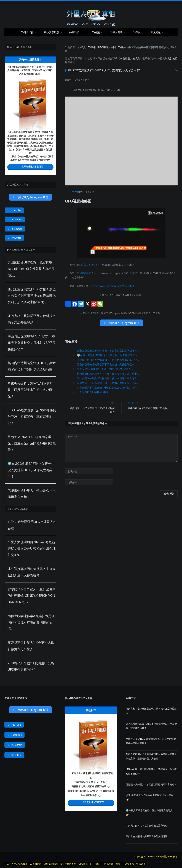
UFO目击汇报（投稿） (90, 864)
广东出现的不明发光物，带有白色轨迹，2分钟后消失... (107, 388)
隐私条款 (129, 864)
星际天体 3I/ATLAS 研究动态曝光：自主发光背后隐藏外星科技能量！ (32, 443)
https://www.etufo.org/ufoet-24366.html (112, 286)
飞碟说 (137, 32)
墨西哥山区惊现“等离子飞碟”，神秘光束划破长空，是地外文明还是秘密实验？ (32, 343)
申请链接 (141, 864)
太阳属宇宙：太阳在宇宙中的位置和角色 (147, 826)
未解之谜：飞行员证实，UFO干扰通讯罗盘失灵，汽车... (108, 383)
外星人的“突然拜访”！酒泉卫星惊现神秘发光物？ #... (106, 369)
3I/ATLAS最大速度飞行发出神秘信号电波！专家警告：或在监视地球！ (32, 416)
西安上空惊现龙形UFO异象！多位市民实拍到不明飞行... (108, 351)
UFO (85, 58)
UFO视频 (95, 32)
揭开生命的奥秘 (68, 864)
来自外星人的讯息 (130, 58)
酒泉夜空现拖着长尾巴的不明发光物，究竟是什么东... (107, 364)
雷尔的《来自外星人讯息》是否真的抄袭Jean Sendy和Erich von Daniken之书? (32, 595)
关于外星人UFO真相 (17, 864)
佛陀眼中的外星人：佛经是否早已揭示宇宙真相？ (151, 784)
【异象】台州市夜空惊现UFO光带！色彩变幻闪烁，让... (108, 360)
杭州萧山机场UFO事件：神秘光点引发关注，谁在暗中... (108, 374)
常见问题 (156, 32)
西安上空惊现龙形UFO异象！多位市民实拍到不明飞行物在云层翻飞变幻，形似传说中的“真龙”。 (32, 295)
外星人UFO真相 (87, 47)
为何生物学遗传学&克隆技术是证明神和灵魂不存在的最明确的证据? (31, 622)
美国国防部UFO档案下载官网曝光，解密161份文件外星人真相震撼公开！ (31, 269)
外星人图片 (116, 32)
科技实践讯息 (52, 32)
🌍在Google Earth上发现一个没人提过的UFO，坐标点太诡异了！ (31, 470)
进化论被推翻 (51, 864)
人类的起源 (36, 864)
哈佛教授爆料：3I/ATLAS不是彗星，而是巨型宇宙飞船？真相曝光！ (30, 390)
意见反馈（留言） (113, 864)
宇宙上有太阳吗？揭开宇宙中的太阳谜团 (147, 836)
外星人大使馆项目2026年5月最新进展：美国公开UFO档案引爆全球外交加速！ (32, 548)
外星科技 (74, 32)
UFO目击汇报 (26, 32)
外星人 (161, 58)
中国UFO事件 (118, 47)
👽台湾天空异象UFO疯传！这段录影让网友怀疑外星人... (108, 355)
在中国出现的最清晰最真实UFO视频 (148, 408)
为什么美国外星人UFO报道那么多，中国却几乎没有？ (107, 378)
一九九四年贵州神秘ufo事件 (93, 392)
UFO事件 (103, 47)
